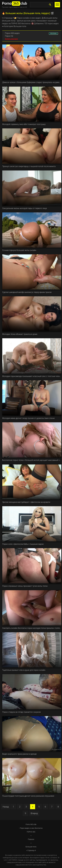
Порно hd (9, 36)
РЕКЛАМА (53, 34)
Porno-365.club (31, 824)
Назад (6, 807)
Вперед (34, 813)
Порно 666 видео (12, 33)
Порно (20, 18)
